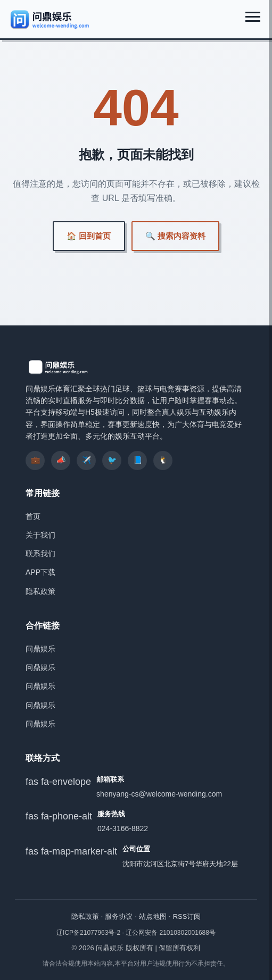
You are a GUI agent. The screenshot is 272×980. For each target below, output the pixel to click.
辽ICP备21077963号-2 (89, 933)
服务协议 (119, 916)
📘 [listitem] (138, 460)
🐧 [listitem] (163, 460)
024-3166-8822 (123, 828)
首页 (33, 516)
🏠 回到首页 (89, 236)
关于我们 (40, 535)
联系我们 (40, 554)
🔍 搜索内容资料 (175, 236)
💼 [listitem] (35, 460)
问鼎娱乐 (40, 649)
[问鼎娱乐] (50, 19)
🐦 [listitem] (112, 460)
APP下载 (40, 572)
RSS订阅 (187, 916)
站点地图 (153, 916)
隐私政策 (40, 591)
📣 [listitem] (61, 460)
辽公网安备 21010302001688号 (171, 933)
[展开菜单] (253, 17)
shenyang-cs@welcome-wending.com (159, 794)
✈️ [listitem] (86, 460)
